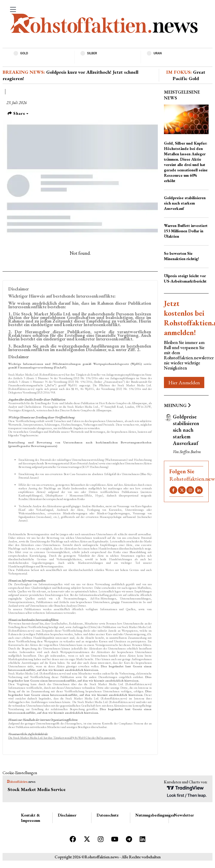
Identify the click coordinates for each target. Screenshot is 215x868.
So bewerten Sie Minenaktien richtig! (181, 256)
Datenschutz (108, 815)
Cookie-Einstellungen (20, 773)
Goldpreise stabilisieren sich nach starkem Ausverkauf (185, 203)
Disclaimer (67, 815)
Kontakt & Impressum (31, 818)
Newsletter (184, 815)
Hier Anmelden (184, 382)
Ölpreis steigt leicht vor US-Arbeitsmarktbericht (185, 278)
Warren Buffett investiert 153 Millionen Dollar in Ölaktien (186, 231)
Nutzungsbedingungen (155, 815)
